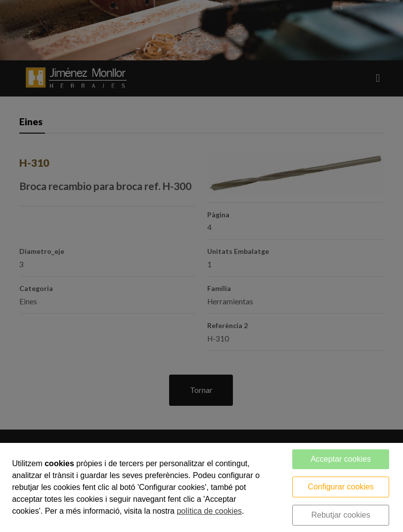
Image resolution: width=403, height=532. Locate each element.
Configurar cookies (340, 487)
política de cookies (209, 511)
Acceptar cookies (341, 459)
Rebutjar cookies (340, 515)
